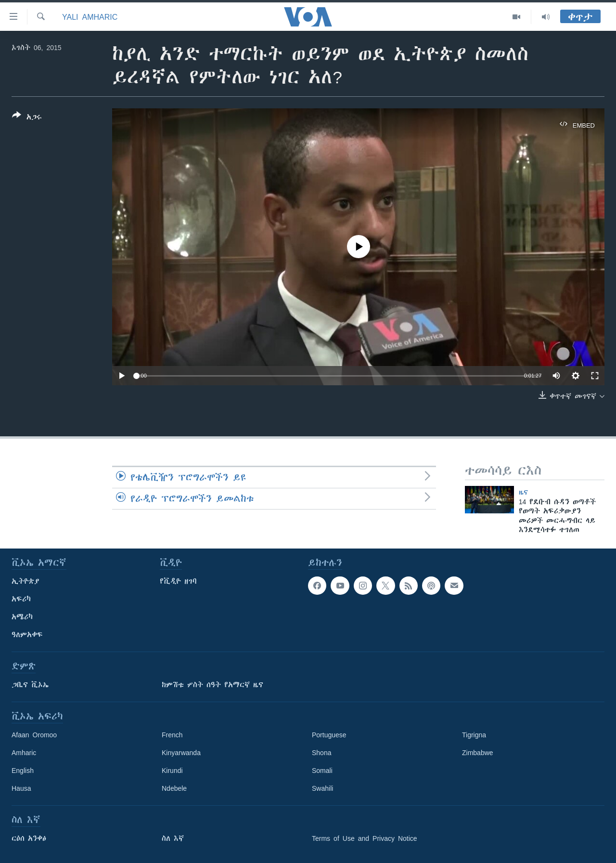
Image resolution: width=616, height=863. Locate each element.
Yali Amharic (90, 17)
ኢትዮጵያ (26, 581)
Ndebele (174, 788)
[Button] (27, 118)
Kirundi (172, 771)
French (172, 735)
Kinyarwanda (181, 753)
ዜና (523, 492)
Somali (322, 771)
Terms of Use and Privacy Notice (365, 838)
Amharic (24, 753)
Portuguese (329, 735)
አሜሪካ (22, 617)
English (23, 771)
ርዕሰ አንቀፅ (29, 838)
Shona (321, 753)
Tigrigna (474, 735)
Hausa (21, 788)
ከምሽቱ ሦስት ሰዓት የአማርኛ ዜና (212, 685)
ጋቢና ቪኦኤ (30, 685)
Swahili (322, 788)
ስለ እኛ (173, 838)
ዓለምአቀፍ (27, 635)
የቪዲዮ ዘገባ (178, 581)
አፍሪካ (21, 599)
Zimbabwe (478, 753)
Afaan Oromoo (34, 735)
